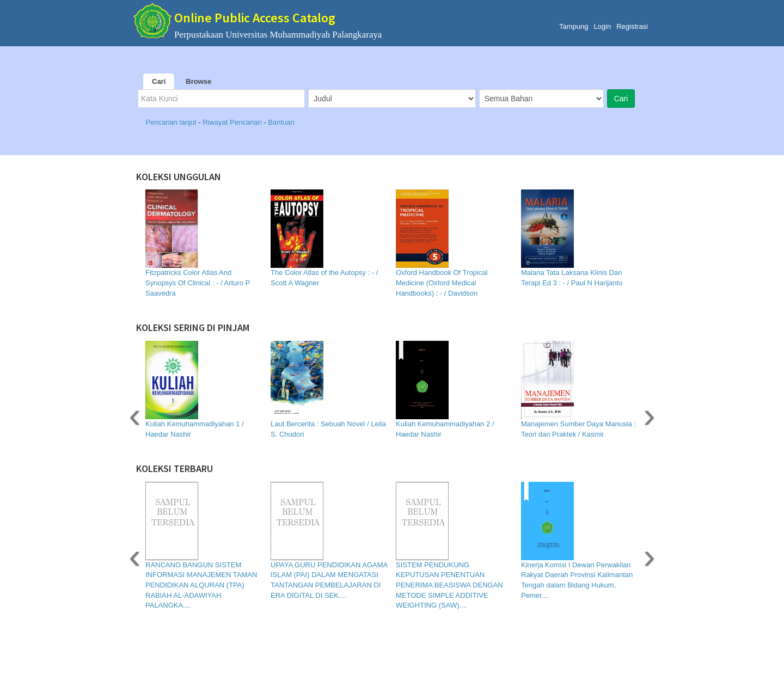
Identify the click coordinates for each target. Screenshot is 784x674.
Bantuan (281, 122)
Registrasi (632, 26)
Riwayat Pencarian (233, 122)
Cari (159, 81)
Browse (198, 81)
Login (602, 26)
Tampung (574, 26)
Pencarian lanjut (172, 122)
